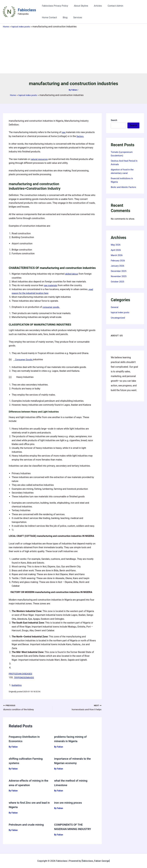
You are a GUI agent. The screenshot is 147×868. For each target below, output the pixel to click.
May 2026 (116, 245)
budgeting (17, 685)
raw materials (51, 285)
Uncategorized (118, 318)
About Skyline (79, 6)
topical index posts (121, 312)
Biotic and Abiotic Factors (124, 187)
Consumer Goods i (24, 359)
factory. (80, 136)
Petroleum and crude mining (27, 824)
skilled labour (72, 274)
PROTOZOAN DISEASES (21, 674)
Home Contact (131, 6)
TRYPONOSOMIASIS (24, 678)
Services (55, 17)
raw (64, 132)
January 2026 (118, 266)
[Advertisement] (73, 50)
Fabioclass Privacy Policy (54, 6)
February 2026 (118, 261)
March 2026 (117, 255)
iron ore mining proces (69, 802)
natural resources (40, 159)
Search (114, 120)
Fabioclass (27, 10)
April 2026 (116, 250)
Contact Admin (111, 6)
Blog (44, 17)
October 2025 (118, 282)
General (115, 307)
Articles (95, 6)
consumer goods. (52, 307)
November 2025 (119, 276)
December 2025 (119, 271)
